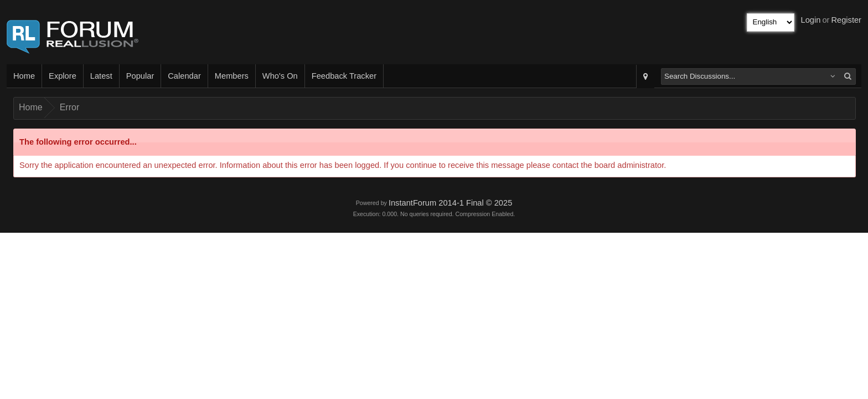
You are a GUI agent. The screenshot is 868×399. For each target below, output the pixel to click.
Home (24, 76)
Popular (140, 76)
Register (846, 20)
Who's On (280, 76)
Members (232, 76)
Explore (63, 76)
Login (811, 20)
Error (70, 107)
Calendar (184, 76)
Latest (101, 76)
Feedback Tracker (344, 76)
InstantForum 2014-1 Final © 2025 (450, 203)
